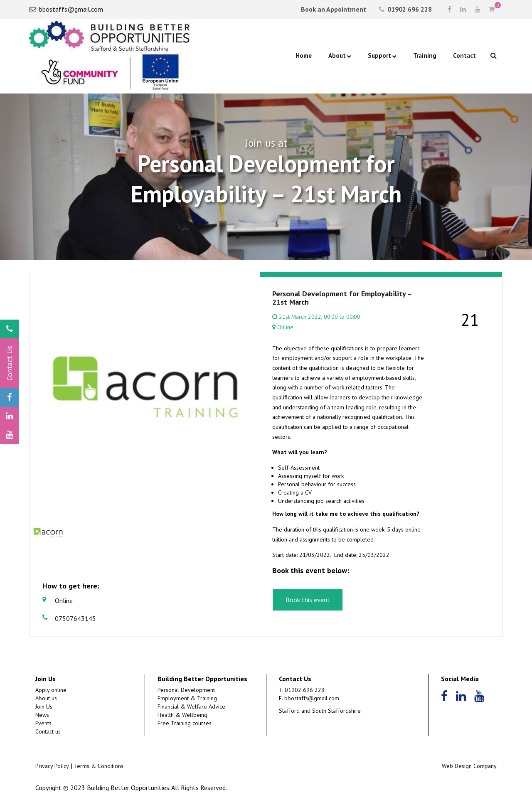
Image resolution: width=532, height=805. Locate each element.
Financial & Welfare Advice (191, 707)
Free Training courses (185, 723)
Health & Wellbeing (182, 715)
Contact (464, 55)
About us (46, 698)
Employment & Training (187, 698)
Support (379, 55)
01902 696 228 (405, 9)
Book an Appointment (333, 9)
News (42, 715)
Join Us (44, 707)
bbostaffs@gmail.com (66, 9)
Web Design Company (469, 766)
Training (425, 55)
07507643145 (69, 618)
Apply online (51, 690)
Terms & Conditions (99, 766)
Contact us (48, 731)
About (337, 55)
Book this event (308, 600)
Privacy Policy (52, 766)
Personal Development (186, 690)
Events (43, 723)
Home (304, 55)
